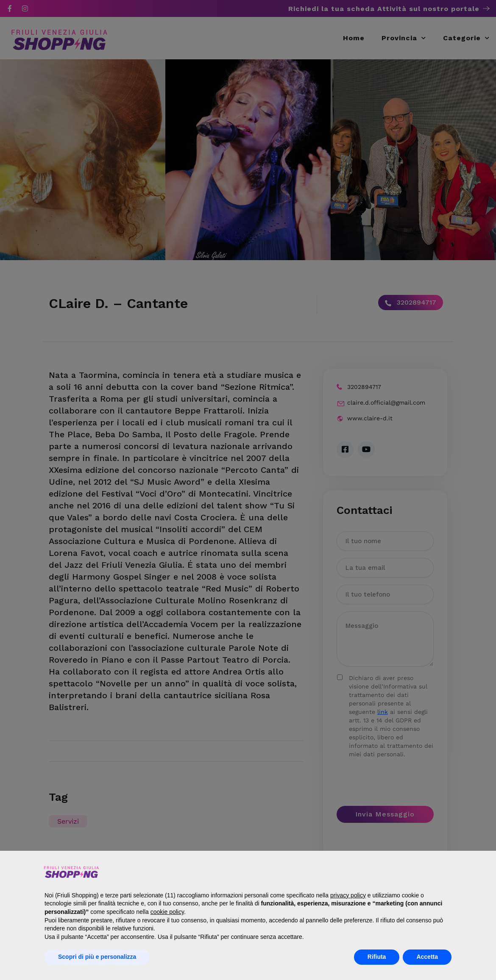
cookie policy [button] (167, 912)
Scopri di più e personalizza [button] (97, 957)
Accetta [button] (427, 957)
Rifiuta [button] (377, 957)
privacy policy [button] (348, 895)
